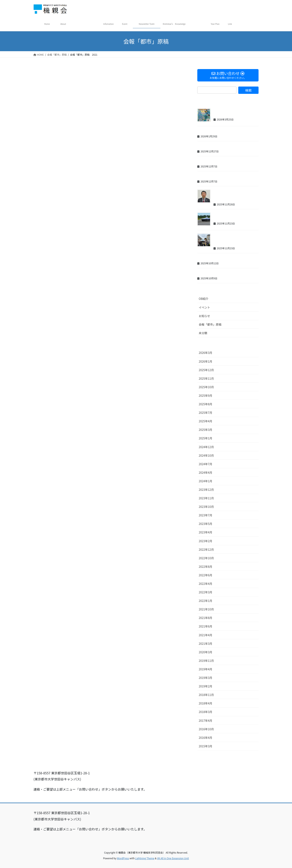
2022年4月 (206, 584)
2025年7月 (206, 413)
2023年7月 (206, 515)
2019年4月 (206, 669)
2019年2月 (206, 686)
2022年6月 (206, 575)
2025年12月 (206, 370)
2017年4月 (206, 721)
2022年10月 (206, 558)
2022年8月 (206, 567)
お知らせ (204, 316)
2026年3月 (206, 353)
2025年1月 (206, 438)
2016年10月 (206, 729)
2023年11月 (206, 498)
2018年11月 (206, 695)
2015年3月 (206, 746)
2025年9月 (206, 396)
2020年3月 (206, 652)
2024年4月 (206, 472)
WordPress (123, 858)
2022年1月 (206, 601)
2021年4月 (206, 635)
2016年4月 (206, 738)
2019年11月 (206, 661)
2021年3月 (206, 644)
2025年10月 (206, 387)
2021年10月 (206, 609)
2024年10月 (206, 455)
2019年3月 (206, 678)
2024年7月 (206, 464)
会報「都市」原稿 (210, 324)
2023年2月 (206, 541)
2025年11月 (206, 378)
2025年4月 (206, 421)
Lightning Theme (145, 858)
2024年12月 (206, 447)
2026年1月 (206, 361)
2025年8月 (206, 404)
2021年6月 (206, 626)
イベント (204, 307)
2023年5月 (206, 524)
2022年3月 (206, 592)
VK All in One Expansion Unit (173, 858)
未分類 (203, 333)
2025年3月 (206, 430)
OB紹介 (204, 299)
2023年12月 (206, 490)
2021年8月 (206, 618)
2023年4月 (206, 532)
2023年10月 (206, 507)
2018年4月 (206, 703)
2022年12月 (206, 549)
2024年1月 (206, 481)
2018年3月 (206, 712)
